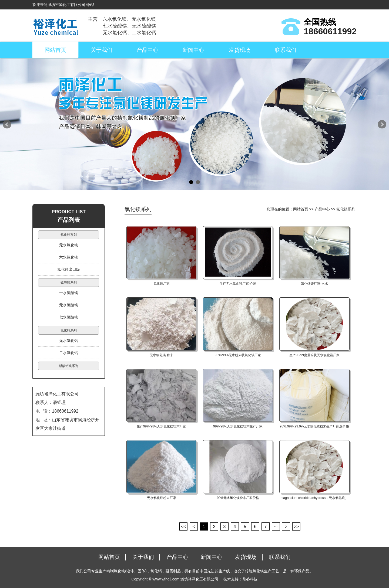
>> (296, 527)
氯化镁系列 (69, 235)
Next (382, 124)
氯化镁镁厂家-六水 (314, 284)
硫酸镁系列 (69, 283)
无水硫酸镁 (69, 305)
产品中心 (147, 50)
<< (184, 527)
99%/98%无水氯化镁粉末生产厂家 (238, 426)
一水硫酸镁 (69, 293)
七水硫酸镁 (69, 317)
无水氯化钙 (69, 341)
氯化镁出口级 (69, 269)
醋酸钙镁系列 (69, 366)
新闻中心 (193, 50)
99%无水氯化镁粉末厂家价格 (238, 498)
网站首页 (55, 50)
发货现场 (240, 50)
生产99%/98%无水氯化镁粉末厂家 (161, 426)
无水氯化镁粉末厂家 (162, 498)
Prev (7, 124)
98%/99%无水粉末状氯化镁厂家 (238, 355)
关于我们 (102, 50)
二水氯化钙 (69, 353)
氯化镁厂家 (162, 284)
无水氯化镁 (69, 245)
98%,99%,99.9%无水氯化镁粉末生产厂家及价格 (315, 426)
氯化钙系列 (69, 330)
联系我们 (286, 50)
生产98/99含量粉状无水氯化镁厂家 (314, 355)
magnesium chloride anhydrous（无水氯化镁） (315, 498)
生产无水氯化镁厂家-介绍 (238, 284)
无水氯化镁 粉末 (161, 355)
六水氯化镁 (69, 257)
